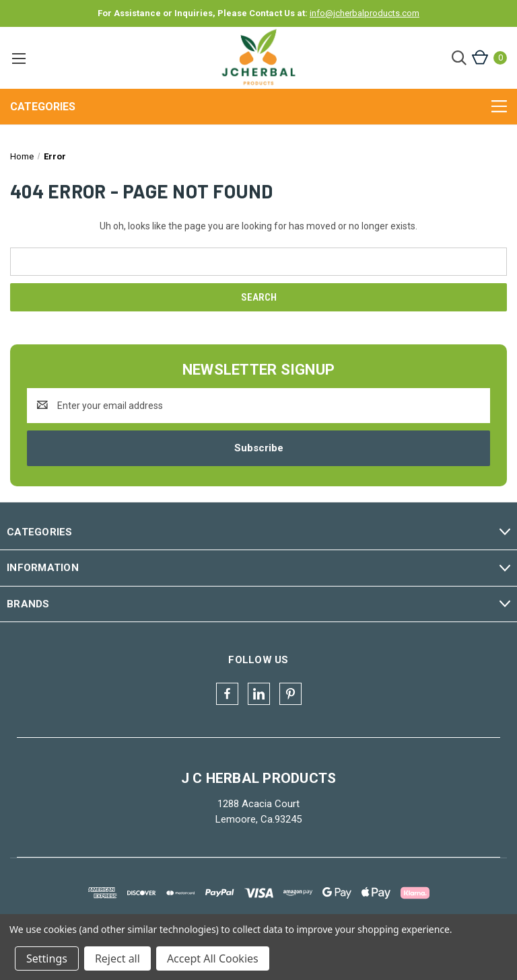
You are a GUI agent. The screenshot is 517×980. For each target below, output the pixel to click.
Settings (47, 958)
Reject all (117, 958)
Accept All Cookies (213, 958)
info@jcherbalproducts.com (365, 13)
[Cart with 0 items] (488, 58)
